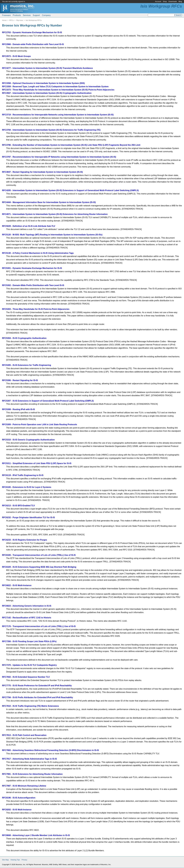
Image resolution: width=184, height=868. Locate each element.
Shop (165, 1)
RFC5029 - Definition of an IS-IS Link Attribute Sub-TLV (29, 226)
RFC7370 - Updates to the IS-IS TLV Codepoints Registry (29, 665)
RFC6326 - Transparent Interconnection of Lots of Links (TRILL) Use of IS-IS (39, 555)
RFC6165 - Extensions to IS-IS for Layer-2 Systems (27, 487)
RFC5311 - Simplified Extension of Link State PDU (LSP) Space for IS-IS (37, 463)
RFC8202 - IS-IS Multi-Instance (17, 810)
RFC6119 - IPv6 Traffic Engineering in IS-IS (23, 475)
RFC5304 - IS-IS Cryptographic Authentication (24, 338)
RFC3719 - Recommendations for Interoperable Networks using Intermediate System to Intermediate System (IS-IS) (58, 115)
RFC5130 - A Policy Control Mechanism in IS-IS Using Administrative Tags (38, 253)
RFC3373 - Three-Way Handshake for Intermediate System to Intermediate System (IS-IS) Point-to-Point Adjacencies (58, 90)
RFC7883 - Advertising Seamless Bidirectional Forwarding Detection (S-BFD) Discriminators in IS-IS (50, 750)
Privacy (24, 860)
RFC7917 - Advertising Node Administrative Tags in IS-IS (29, 759)
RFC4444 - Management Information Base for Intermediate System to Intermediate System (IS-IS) (49, 202)
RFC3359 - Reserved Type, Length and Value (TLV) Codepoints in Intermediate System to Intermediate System (55, 87)
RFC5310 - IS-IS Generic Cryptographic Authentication (28, 440)
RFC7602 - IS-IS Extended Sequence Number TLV (26, 677)
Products (17, 15)
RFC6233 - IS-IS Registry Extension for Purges (25, 540)
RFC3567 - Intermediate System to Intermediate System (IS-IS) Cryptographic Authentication (47, 93)
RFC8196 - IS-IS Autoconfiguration (19, 798)
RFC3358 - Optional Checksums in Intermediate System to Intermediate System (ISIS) (43, 83)
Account (158, 1)
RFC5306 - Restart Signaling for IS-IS (20, 380)
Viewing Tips (15, 860)
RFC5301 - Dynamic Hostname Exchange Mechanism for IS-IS (32, 268)
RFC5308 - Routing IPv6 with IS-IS (18, 409)
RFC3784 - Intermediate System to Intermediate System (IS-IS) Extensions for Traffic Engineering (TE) (51, 130)
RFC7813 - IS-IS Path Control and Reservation (24, 735)
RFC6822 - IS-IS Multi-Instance (17, 585)
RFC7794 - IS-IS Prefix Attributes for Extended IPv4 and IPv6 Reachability (38, 697)
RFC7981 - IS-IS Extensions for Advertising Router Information (32, 774)
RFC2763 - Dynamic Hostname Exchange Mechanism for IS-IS (32, 32)
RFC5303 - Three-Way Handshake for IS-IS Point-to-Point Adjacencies (36, 309)
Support (36, 15)
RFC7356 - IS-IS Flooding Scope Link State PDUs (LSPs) (29, 641)
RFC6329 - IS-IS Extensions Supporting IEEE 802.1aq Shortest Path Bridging (39, 567)
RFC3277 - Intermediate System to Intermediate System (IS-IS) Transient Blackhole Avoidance (47, 68)
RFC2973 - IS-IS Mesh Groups (16, 56)
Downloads (173, 1)
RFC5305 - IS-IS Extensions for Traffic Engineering (27, 365)
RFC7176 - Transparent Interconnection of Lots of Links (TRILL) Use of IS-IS (39, 626)
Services (27, 15)
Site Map (5, 860)
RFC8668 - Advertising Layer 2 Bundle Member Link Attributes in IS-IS (36, 835)
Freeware (6, 15)
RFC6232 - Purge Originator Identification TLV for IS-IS (28, 517)
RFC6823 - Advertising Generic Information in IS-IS (27, 606)
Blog (180, 1)
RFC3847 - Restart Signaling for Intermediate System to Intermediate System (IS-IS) (42, 172)
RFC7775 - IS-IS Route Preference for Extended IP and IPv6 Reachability (37, 686)
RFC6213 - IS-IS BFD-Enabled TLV (18, 506)
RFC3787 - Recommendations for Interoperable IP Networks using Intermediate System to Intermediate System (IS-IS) (59, 157)
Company (46, 15)
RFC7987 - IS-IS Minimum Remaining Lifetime (24, 786)
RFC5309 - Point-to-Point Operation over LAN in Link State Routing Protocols (40, 424)
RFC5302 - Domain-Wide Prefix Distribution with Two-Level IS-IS (33, 285)
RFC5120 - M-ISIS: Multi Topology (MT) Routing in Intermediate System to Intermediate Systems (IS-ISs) (52, 235)
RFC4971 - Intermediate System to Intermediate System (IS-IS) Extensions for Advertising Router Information (55, 214)
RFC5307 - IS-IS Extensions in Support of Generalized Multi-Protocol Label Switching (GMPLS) (48, 401)
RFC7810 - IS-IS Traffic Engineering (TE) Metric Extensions (30, 706)
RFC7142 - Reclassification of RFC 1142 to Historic (27, 618)
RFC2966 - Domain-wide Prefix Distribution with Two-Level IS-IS (33, 44)
